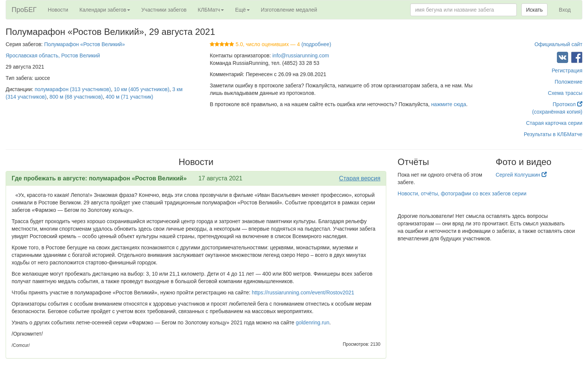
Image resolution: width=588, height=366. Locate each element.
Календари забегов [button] (105, 10)
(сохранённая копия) (557, 112)
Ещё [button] (242, 10)
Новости (58, 10)
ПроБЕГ (24, 10)
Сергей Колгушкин (521, 175)
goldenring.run (313, 322)
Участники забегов (164, 10)
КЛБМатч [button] (211, 10)
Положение (568, 82)
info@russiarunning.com (301, 55)
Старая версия (360, 178)
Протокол (568, 104)
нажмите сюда (449, 104)
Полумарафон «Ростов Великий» (85, 44)
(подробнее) (316, 44)
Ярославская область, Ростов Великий (53, 55)
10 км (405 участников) (141, 89)
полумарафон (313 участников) (73, 89)
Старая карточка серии (554, 123)
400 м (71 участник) (130, 97)
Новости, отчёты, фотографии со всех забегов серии (462, 193)
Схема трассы (565, 93)
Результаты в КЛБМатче (553, 134)
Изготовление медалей (289, 10)
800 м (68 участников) (76, 97)
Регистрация (567, 70)
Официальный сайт (558, 44)
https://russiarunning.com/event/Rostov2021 (303, 292)
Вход (565, 10)
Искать (535, 10)
